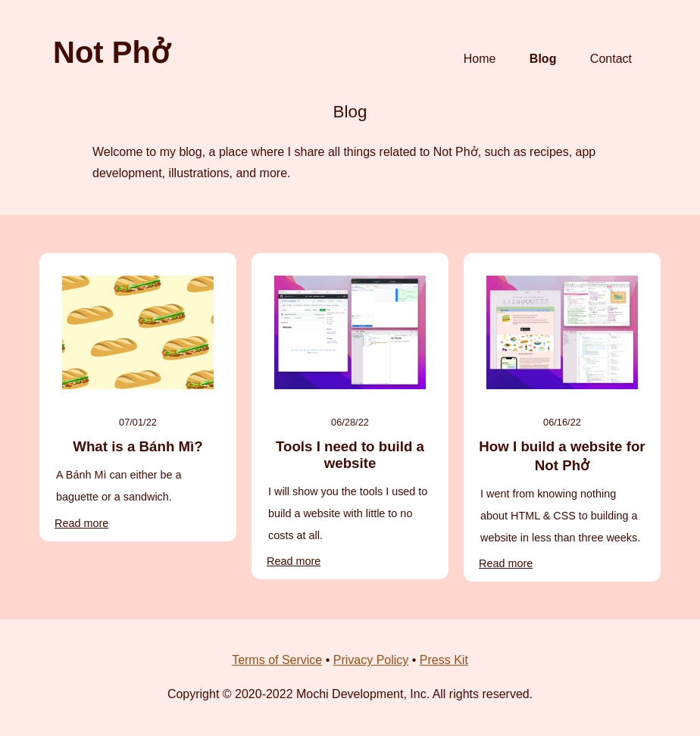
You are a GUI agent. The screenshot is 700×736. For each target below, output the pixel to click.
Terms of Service (277, 660)
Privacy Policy (371, 660)
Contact (611, 59)
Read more (81, 523)
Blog (543, 59)
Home (480, 59)
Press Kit (444, 660)
